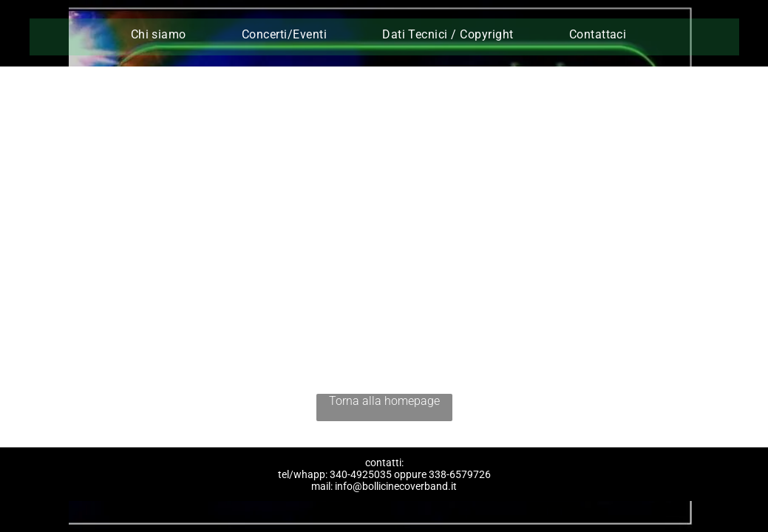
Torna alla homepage (384, 401)
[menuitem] (164, 34)
